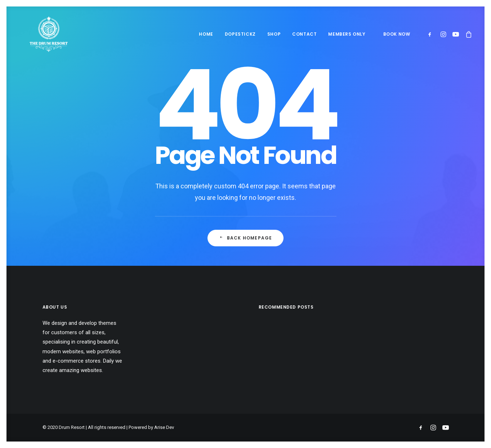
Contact (304, 34)
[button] (431, 34)
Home (206, 34)
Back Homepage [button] (246, 238)
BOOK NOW (397, 34)
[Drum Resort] (38, 34)
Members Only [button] (347, 34)
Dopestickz (240, 34)
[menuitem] (206, 34)
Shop (274, 34)
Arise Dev (164, 427)
